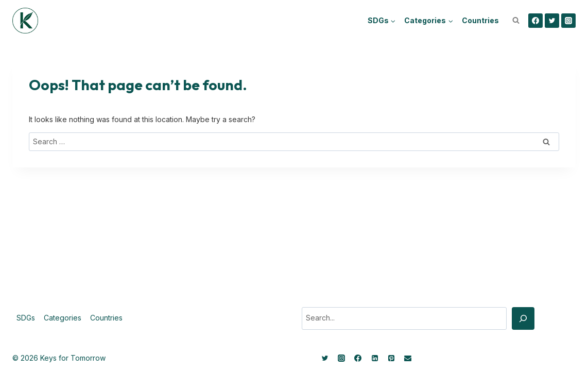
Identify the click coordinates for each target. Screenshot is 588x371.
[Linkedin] (375, 358)
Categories (63, 318)
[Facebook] (535, 21)
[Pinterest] (391, 358)
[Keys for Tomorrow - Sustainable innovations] (25, 21)
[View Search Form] (516, 21)
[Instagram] (568, 21)
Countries (480, 20)
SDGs (26, 318)
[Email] (408, 358)
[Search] (523, 318)
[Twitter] (552, 21)
